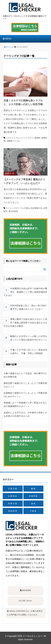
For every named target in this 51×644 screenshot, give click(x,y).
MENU (7, 39)
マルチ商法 (25, 208)
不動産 (33, 511)
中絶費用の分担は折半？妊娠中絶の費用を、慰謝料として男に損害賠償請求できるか (25, 292)
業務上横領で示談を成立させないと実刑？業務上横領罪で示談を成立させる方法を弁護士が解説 (25, 323)
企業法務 (13, 489)
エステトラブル (12, 138)
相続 (33, 504)
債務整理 (13, 511)
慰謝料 (37, 138)
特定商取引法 (36, 208)
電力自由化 (13, 211)
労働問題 (33, 496)
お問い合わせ (26, 601)
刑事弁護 (13, 504)
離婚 (33, 489)
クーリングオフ (27, 138)
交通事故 (13, 496)
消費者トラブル (13, 141)
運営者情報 (26, 590)
